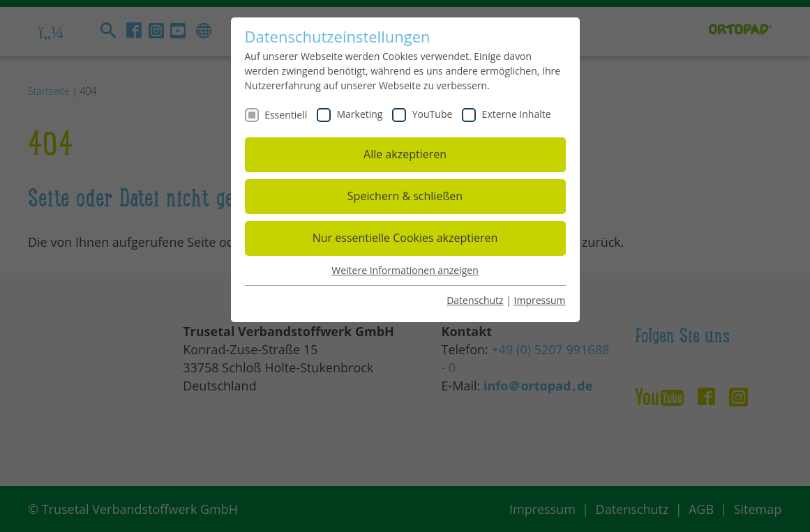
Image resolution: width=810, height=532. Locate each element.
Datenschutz (475, 300)
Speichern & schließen (405, 196)
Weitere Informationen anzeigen (405, 270)
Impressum (540, 300)
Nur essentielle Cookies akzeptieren (405, 238)
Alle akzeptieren (405, 154)
